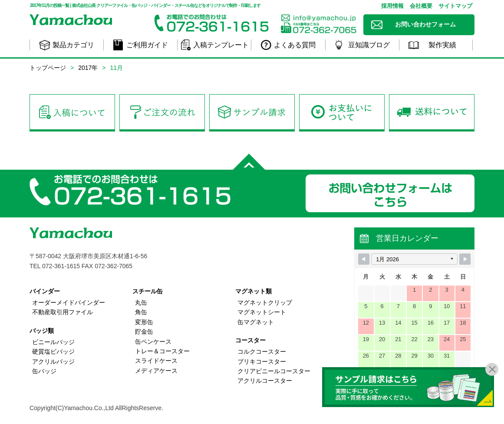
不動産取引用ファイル (63, 312)
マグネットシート (262, 312)
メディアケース (156, 371)
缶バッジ (44, 371)
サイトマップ (455, 6)
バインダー (45, 291)
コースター (250, 340)
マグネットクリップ (265, 302)
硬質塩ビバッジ (53, 352)
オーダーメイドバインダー (69, 302)
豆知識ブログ (369, 45)
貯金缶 (144, 332)
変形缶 (144, 322)
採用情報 (392, 6)
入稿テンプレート (221, 45)
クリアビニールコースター (274, 371)
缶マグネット (256, 322)
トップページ (48, 68)
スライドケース (156, 361)
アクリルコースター (265, 381)
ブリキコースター (262, 362)
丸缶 (141, 302)
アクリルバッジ (53, 362)
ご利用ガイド (147, 45)
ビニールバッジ (53, 342)
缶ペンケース (153, 342)
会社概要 (421, 6)
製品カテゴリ (73, 45)
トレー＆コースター (162, 351)
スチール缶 (148, 291)
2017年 (88, 68)
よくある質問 (295, 45)
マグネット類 (254, 291)
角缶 (141, 312)
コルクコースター (262, 352)
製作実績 (442, 45)
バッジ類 (42, 331)
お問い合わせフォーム (425, 24)
